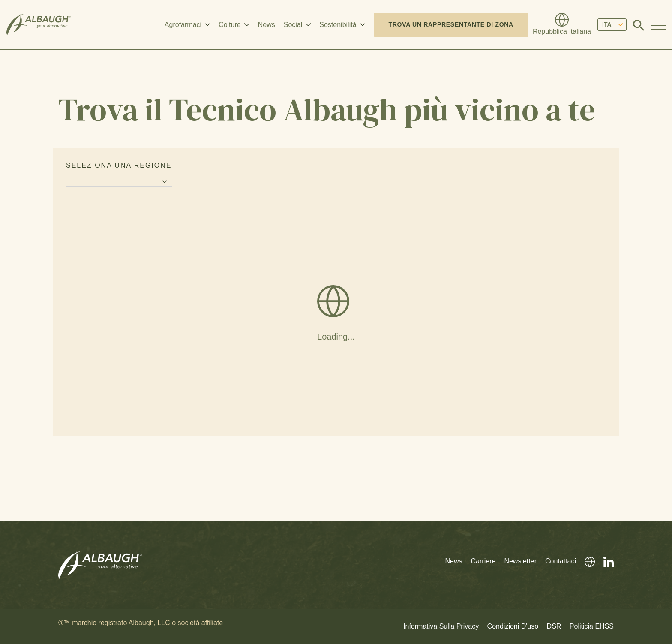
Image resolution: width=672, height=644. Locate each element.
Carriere (483, 561)
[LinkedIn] (604, 561)
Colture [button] (230, 25)
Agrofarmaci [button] (183, 25)
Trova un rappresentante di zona (451, 24)
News (267, 25)
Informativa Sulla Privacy (441, 626)
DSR (554, 626)
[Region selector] (119, 182)
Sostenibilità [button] (338, 25)
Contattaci (561, 561)
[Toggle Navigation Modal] (658, 25)
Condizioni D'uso (513, 626)
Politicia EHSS (592, 626)
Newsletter (520, 561)
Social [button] (293, 25)
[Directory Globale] (562, 25)
